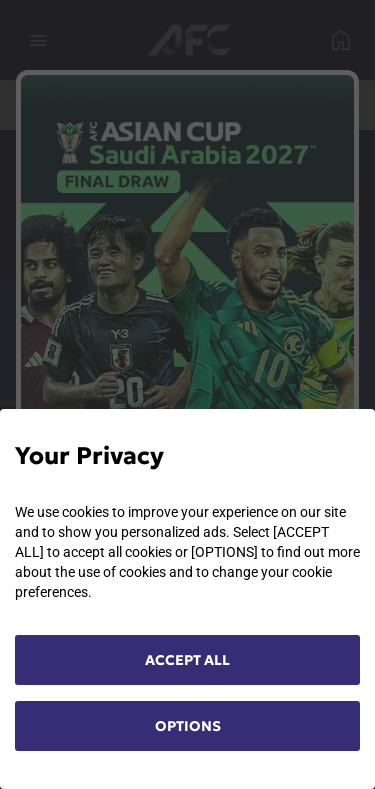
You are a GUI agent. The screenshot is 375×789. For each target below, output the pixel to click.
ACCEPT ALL (187, 660)
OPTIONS (188, 726)
